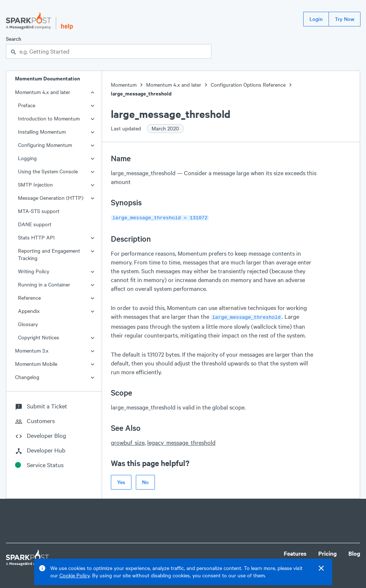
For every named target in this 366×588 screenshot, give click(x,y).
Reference (29, 298)
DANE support (35, 224)
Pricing (327, 552)
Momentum (124, 85)
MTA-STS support (39, 211)
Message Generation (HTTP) (51, 198)
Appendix (29, 311)
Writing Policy (34, 271)
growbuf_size (128, 441)
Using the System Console (48, 171)
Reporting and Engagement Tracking (49, 254)
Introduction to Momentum (49, 118)
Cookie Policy (75, 575)
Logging (27, 158)
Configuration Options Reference (248, 85)
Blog (354, 552)
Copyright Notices (39, 337)
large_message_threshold (141, 93)
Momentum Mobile (36, 364)
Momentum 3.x (32, 351)
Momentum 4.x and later (43, 92)
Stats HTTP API (36, 237)
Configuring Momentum (45, 145)
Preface (27, 105)
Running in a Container (44, 284)
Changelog (27, 377)
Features (295, 552)
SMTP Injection (35, 185)
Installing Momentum (42, 132)
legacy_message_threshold (181, 441)
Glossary (28, 324)
